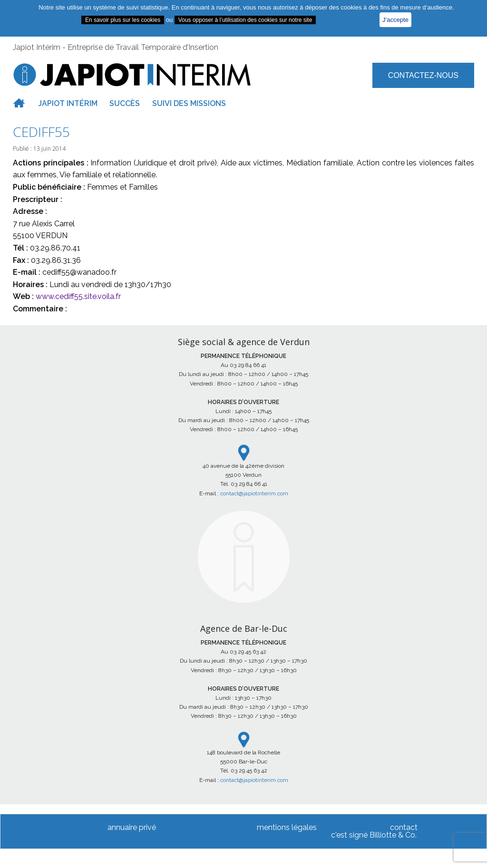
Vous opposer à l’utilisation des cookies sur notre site (245, 20)
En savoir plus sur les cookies (123, 20)
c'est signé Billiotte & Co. (374, 835)
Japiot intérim (68, 103)
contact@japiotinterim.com (254, 493)
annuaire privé (132, 827)
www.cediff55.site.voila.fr (78, 296)
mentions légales (287, 827)
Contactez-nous (423, 75)
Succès (125, 103)
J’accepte (395, 20)
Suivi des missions (189, 103)
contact (404, 827)
